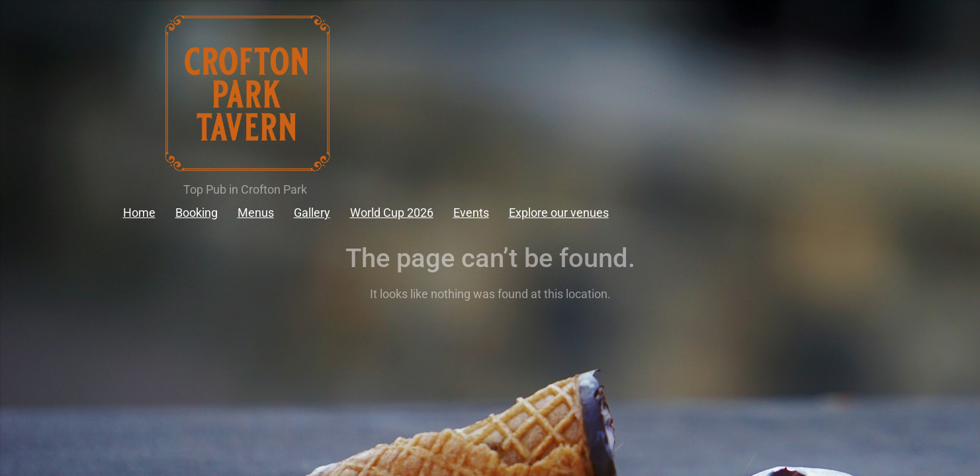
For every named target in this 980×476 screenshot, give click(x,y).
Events (471, 213)
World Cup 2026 (392, 213)
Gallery (312, 213)
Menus (256, 213)
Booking (197, 213)
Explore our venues (559, 213)
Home (139, 213)
